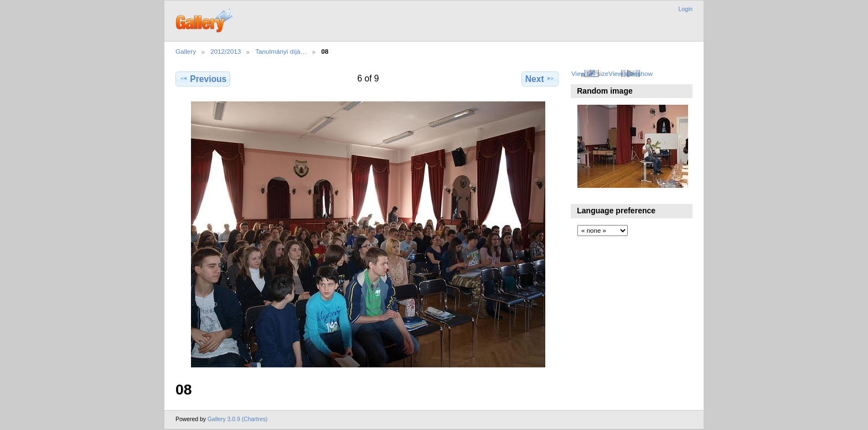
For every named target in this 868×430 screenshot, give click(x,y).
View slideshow (631, 73)
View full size (590, 73)
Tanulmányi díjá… (281, 51)
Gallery (186, 51)
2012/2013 (226, 51)
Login (686, 9)
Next (540, 79)
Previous (203, 79)
